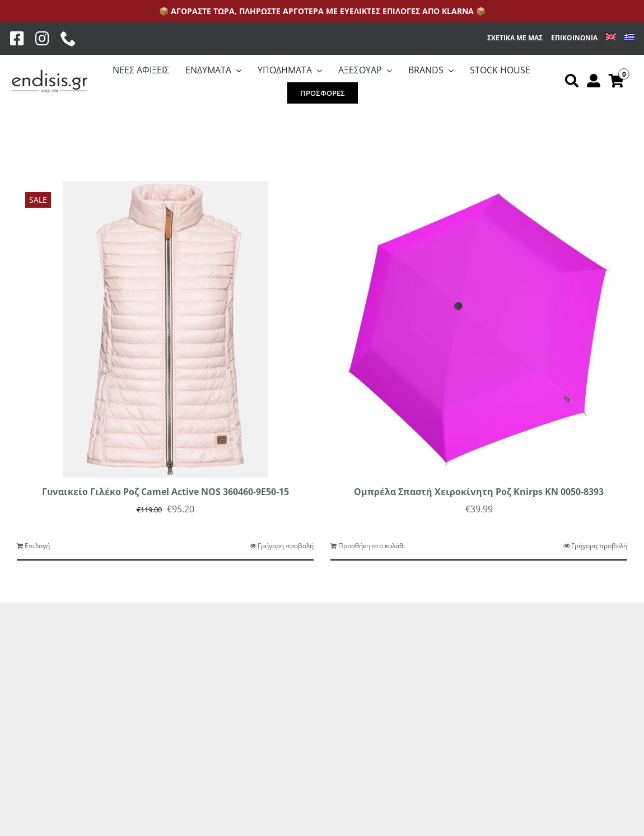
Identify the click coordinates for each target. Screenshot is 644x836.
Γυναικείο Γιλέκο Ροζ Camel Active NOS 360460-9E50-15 (165, 492)
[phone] (68, 39)
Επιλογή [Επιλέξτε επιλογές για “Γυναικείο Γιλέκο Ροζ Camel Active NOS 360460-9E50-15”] (37, 546)
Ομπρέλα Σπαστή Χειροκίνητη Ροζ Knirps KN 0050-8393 (479, 492)
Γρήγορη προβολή (286, 546)
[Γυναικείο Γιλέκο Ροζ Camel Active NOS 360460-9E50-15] (165, 329)
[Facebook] (17, 39)
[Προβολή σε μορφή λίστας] (50, 136)
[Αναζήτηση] (572, 81)
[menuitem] (611, 38)
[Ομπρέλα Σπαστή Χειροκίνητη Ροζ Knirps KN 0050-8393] (479, 329)
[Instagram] (42, 39)
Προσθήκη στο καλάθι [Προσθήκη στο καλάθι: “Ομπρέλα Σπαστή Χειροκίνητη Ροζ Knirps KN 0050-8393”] (372, 546)
